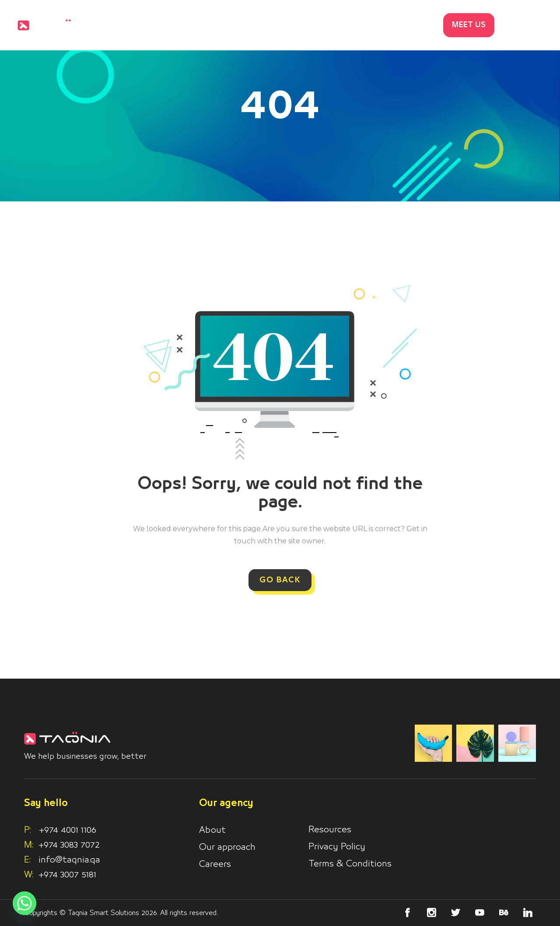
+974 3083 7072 (69, 845)
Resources (330, 830)
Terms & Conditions (350, 864)
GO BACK (280, 580)
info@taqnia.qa (69, 860)
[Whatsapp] (24, 903)
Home (228, 25)
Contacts (413, 25)
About (212, 830)
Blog (366, 25)
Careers (215, 864)
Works (325, 25)
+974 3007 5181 (67, 875)
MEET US (469, 25)
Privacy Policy (337, 847)
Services (276, 25)
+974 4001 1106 (60, 830)
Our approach (227, 847)
